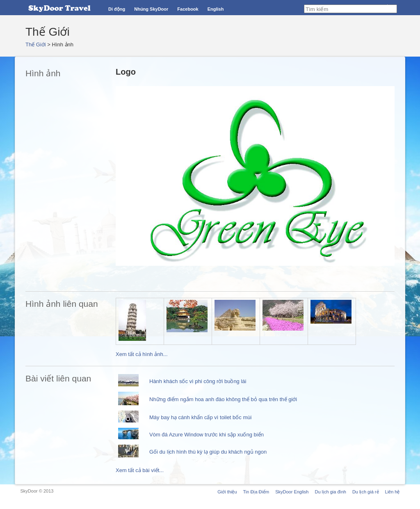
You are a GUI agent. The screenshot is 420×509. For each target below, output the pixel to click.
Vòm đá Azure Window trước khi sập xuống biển (207, 435)
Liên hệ (393, 492)
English (216, 9)
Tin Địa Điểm (256, 492)
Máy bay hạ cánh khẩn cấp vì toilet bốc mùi (200, 417)
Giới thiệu (227, 492)
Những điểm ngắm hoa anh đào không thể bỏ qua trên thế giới (223, 399)
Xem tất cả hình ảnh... (142, 354)
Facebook (188, 9)
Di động (117, 9)
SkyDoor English (292, 492)
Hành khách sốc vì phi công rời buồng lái (198, 381)
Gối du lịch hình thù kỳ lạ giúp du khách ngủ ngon (208, 452)
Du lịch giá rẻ (366, 492)
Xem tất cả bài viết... (140, 470)
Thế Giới (36, 45)
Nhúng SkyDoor (151, 9)
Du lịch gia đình (330, 492)
